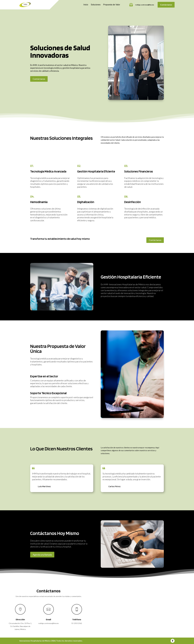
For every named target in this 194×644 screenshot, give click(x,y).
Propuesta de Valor (112, 5)
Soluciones (96, 5)
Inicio (86, 5)
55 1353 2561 (77, 623)
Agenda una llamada (42, 555)
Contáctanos (166, 5)
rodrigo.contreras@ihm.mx (145, 5)
